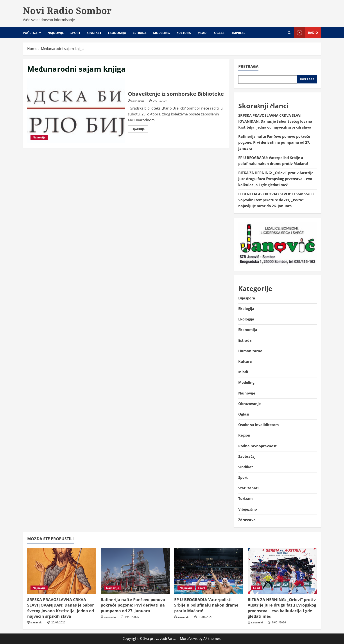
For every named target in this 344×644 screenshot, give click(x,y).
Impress (239, 33)
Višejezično (248, 509)
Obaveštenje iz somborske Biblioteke (76, 111)
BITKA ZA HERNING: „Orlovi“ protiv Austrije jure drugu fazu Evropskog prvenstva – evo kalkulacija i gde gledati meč (276, 179)
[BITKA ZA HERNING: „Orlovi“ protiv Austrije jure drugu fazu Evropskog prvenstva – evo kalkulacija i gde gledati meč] (282, 571)
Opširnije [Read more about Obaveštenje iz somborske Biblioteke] (140, 130)
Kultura (184, 33)
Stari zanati (248, 488)
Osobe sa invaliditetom (259, 425)
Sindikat (94, 33)
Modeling (161, 33)
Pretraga (248, 66)
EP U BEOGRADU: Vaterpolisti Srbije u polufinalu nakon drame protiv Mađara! (206, 605)
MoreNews (189, 639)
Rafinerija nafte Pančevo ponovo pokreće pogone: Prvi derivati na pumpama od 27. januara (274, 142)
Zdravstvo (247, 520)
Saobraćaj (247, 456)
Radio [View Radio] (306, 33)
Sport (75, 33)
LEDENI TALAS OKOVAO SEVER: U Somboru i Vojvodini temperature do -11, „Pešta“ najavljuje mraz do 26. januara (276, 200)
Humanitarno (250, 351)
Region (244, 435)
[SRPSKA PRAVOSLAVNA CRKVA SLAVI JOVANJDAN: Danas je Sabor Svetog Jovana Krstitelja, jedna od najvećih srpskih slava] (62, 571)
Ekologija (246, 309)
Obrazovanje (249, 404)
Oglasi (220, 33)
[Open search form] (289, 33)
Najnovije (56, 33)
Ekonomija (117, 33)
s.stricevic (138, 101)
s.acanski (36, 622)
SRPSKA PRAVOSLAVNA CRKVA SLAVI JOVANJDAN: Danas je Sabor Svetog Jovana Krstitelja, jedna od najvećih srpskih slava (275, 121)
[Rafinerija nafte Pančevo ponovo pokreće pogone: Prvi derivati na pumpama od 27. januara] (135, 571)
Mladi (202, 33)
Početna (30, 33)
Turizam (245, 499)
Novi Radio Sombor (67, 11)
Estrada (140, 33)
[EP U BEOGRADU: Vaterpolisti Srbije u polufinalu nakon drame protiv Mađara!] (209, 571)
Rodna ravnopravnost (257, 446)
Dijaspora (247, 298)
